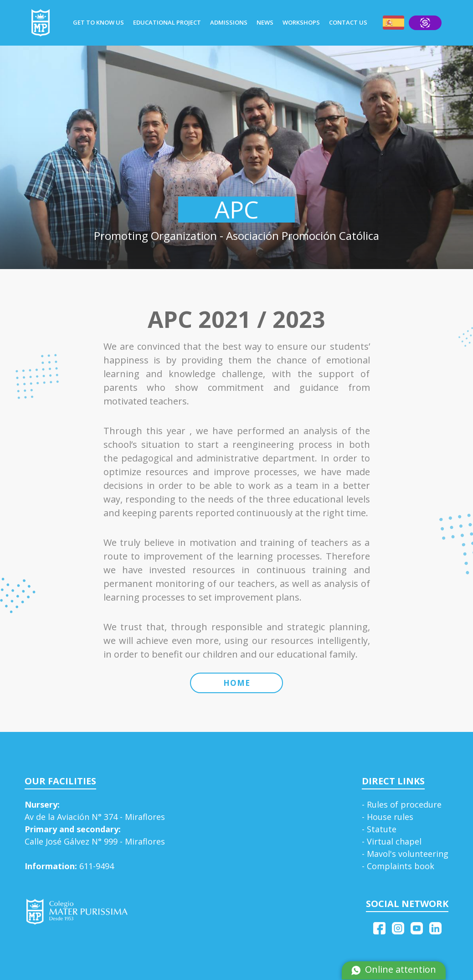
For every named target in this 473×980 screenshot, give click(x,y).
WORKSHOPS (301, 22)
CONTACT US (348, 22)
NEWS (265, 22)
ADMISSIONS (229, 22)
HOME (237, 683)
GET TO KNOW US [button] (98, 22)
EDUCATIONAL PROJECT (167, 22)
